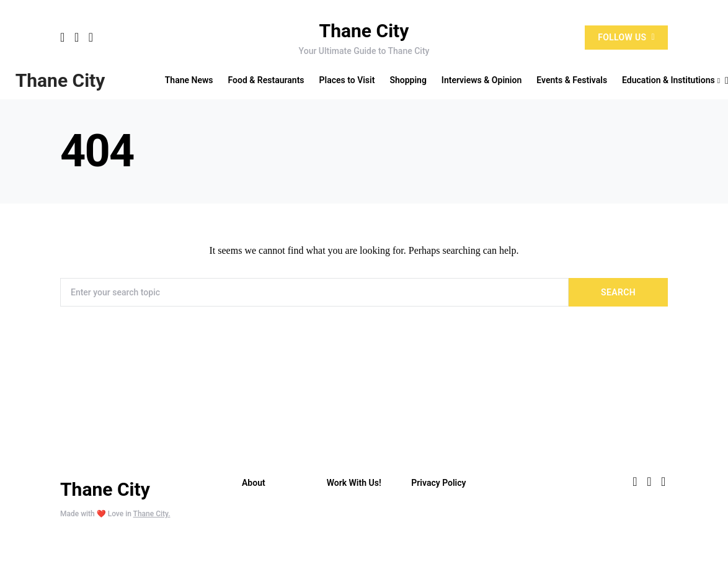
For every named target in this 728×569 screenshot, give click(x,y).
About (254, 483)
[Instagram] (91, 37)
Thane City (364, 31)
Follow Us (626, 37)
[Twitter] (77, 37)
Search (618, 292)
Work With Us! (354, 483)
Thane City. (152, 514)
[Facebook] (62, 37)
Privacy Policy (438, 483)
